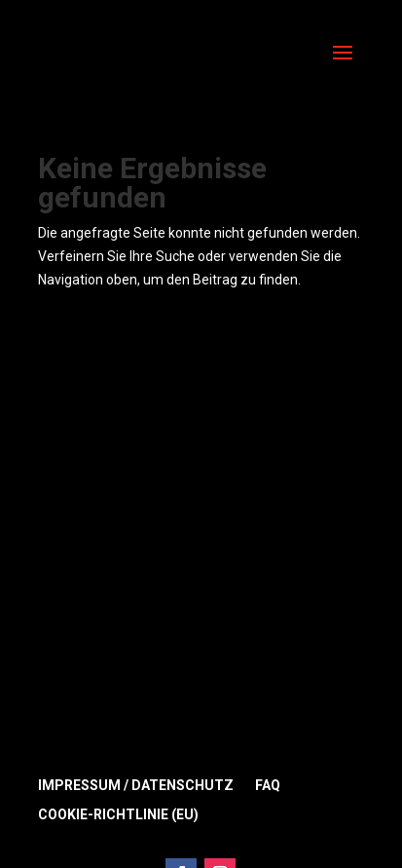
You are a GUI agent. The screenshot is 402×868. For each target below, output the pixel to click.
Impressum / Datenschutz (136, 786)
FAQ (268, 786)
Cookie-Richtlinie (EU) (118, 815)
